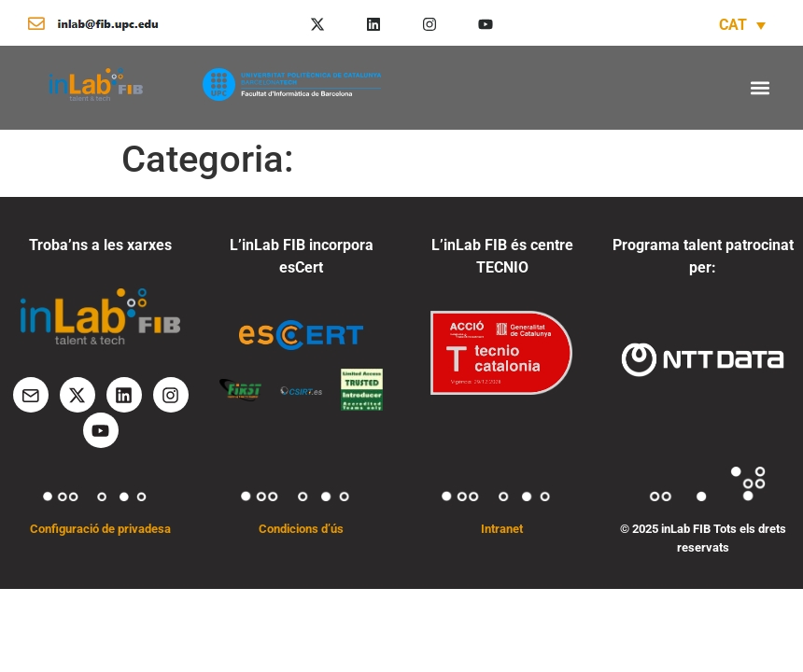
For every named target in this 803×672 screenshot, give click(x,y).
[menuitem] (742, 25)
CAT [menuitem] (733, 25)
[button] (760, 87)
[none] (742, 25)
